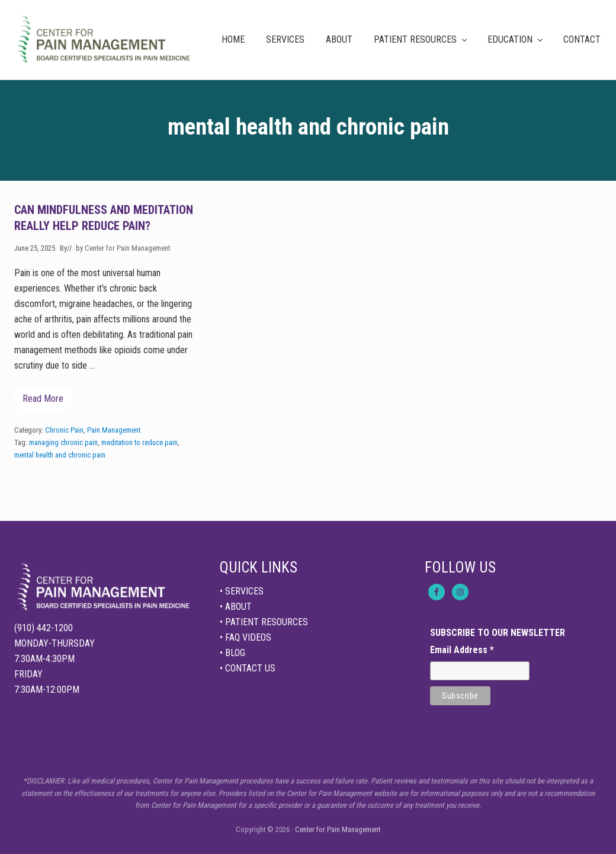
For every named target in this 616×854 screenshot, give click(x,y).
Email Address (462, 650)
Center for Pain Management (338, 829)
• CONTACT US (248, 668)
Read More (43, 402)
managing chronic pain (63, 442)
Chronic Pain (64, 430)
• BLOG (232, 653)
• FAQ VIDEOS (246, 637)
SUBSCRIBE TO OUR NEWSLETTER (498, 633)
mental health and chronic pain (60, 455)
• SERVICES (242, 591)
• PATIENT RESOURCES (264, 622)
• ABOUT (236, 607)
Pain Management (114, 430)
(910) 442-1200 (44, 628)
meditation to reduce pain (139, 442)
